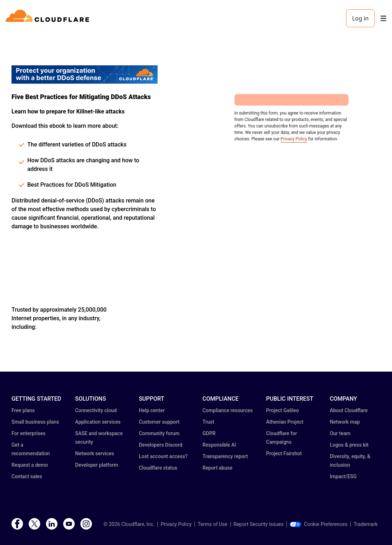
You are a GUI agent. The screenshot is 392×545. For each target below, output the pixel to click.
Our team (340, 433)
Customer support (159, 422)
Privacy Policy (294, 139)
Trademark (366, 524)
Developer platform (97, 465)
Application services (98, 422)
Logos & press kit (349, 445)
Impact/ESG (343, 476)
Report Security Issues (259, 524)
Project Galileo (282, 410)
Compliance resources (228, 410)
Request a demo (30, 465)
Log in (360, 18)
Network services (94, 453)
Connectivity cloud (96, 410)
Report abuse (217, 468)
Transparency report (225, 456)
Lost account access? (163, 456)
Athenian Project (285, 422)
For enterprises (29, 433)
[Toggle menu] (383, 18)
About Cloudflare (349, 410)
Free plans (23, 410)
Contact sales (27, 476)
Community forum (159, 433)
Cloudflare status (158, 468)
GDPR (209, 433)
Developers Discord (161, 445)
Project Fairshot (284, 453)
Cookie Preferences (319, 524)
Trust (208, 422)
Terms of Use (213, 524)
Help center (152, 410)
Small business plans (35, 422)
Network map (345, 422)
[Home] (49, 18)
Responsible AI (219, 445)
